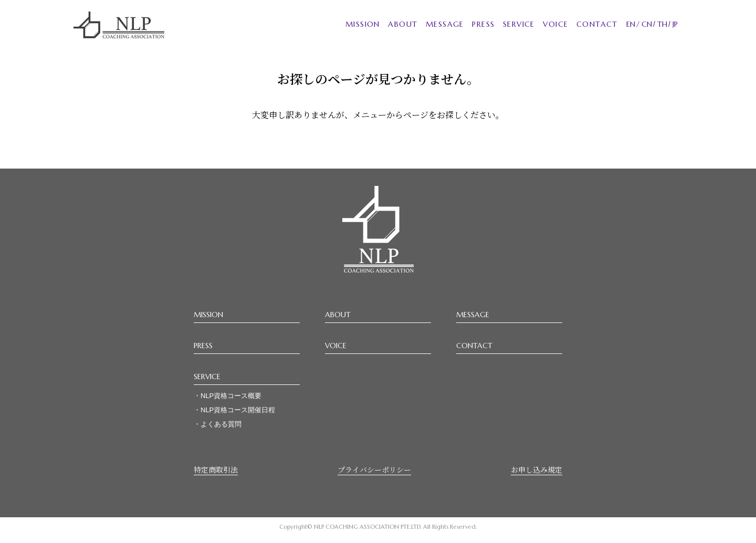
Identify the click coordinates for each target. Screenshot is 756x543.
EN (631, 24)
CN (647, 24)
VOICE (555, 24)
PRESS (483, 24)
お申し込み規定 (537, 469)
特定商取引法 (216, 469)
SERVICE (519, 24)
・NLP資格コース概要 (228, 396)
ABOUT (403, 24)
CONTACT (597, 24)
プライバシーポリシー (374, 469)
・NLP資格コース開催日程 (234, 410)
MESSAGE (445, 24)
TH (662, 24)
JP (675, 24)
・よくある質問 (218, 424)
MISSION (363, 24)
